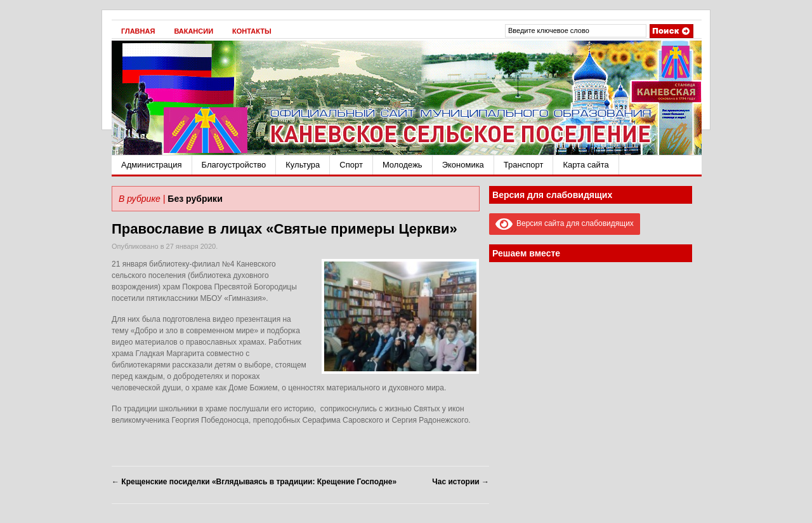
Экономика (463, 165)
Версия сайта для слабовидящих (565, 223)
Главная (138, 31)
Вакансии (193, 31)
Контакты (252, 31)
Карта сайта (586, 165)
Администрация (152, 165)
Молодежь (403, 165)
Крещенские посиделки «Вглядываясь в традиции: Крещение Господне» (254, 482)
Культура (303, 165)
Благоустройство (234, 165)
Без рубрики (195, 199)
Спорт (351, 165)
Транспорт (524, 165)
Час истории (461, 482)
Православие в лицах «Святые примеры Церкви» (285, 229)
